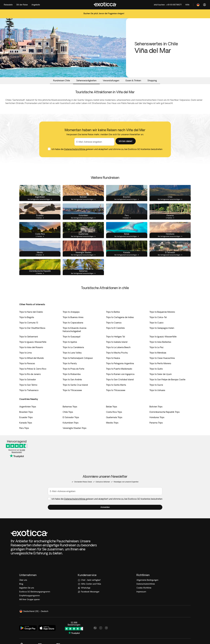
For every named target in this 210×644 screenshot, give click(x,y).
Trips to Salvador (28, 386)
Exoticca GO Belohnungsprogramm (35, 555)
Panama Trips (156, 429)
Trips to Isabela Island (117, 349)
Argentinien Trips (28, 413)
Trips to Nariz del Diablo (31, 319)
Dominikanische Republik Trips (165, 419)
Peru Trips (24, 435)
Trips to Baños (113, 319)
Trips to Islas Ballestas (160, 349)
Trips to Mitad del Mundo (32, 365)
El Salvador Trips (71, 424)
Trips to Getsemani (29, 343)
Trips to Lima (26, 359)
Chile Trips (68, 419)
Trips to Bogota (27, 324)
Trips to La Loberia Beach (118, 354)
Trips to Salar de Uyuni (161, 381)
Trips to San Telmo (28, 392)
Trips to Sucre (156, 392)
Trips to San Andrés (72, 386)
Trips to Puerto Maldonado (119, 375)
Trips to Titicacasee (72, 397)
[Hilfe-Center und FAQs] (105, 547)
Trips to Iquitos (70, 349)
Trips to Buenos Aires (73, 324)
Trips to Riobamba (72, 381)
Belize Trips (112, 413)
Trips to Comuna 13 (29, 329)
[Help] (187, 5)
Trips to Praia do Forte (73, 375)
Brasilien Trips (26, 419)
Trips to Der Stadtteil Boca (32, 335)
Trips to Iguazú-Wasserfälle (163, 343)
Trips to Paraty (70, 370)
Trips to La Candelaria (73, 354)
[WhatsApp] (105, 551)
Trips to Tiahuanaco (29, 397)
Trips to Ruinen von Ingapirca (120, 381)
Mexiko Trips (112, 429)
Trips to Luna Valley (72, 359)
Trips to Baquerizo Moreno (162, 319)
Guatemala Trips (114, 424)
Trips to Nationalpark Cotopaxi (78, 365)
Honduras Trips (157, 424)
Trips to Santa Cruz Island (75, 392)
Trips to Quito (156, 375)
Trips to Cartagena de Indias (120, 324)
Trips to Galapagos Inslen (162, 335)
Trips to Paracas (27, 370)
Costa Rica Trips (114, 419)
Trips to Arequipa (71, 319)
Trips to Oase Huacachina (162, 365)
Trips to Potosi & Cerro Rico (33, 375)
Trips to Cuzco (156, 329)
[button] (126, 148)
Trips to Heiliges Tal (116, 343)
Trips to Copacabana (73, 329)
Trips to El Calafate (115, 335)
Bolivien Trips (156, 413)
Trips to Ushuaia (157, 397)
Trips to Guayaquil (72, 343)
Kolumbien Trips (71, 429)
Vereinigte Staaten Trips (75, 435)
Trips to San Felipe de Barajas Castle (167, 386)
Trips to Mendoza (158, 359)
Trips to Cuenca (114, 329)
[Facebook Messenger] (105, 555)
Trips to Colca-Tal (158, 324)
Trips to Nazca (113, 365)
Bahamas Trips (70, 413)
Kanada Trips (26, 429)
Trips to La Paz (156, 354)
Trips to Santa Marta (116, 392)
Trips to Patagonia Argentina (120, 370)
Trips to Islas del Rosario (31, 354)
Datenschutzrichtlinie (75, 156)
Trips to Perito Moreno (160, 370)
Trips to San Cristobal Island (120, 386)
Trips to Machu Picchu (117, 359)
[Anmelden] (205, 5)
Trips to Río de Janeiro (30, 381)
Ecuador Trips (26, 424)
